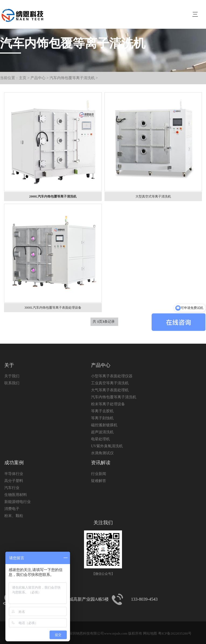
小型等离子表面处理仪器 (112, 376)
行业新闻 (99, 474)
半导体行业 (14, 474)
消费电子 (12, 509)
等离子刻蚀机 (102, 418)
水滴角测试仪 (102, 453)
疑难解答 (99, 481)
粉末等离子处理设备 (108, 404)
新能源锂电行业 (18, 502)
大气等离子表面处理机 (110, 390)
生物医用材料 (16, 495)
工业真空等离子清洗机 (110, 383)
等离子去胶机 (102, 411)
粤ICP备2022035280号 (175, 633)
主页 (23, 78)
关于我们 (12, 376)
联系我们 (12, 383)
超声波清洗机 (102, 432)
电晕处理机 (100, 439)
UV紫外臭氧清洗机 (107, 446)
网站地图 (150, 633)
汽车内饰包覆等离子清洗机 (72, 78)
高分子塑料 (14, 481)
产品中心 (38, 78)
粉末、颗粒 (14, 516)
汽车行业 (12, 488)
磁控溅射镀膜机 (104, 425)
